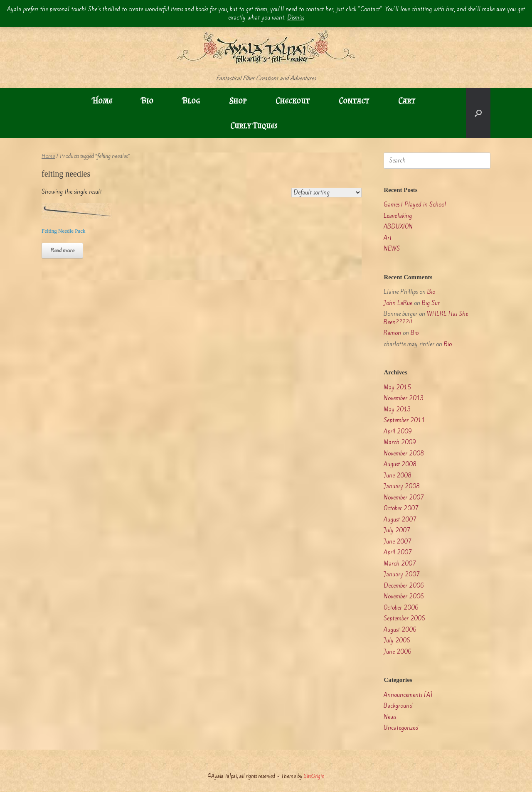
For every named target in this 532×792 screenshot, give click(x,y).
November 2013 (404, 398)
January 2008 (402, 486)
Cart (407, 101)
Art (388, 238)
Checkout (293, 101)
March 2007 (400, 564)
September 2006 (404, 619)
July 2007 (397, 530)
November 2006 (404, 596)
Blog (191, 101)
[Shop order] (326, 193)
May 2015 (397, 387)
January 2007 (402, 574)
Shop (238, 101)
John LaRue (398, 303)
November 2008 (404, 454)
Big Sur (431, 303)
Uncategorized (401, 728)
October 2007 (401, 508)
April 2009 (398, 432)
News (390, 717)
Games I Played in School (415, 205)
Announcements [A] (408, 695)
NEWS (392, 249)
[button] (478, 113)
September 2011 (404, 420)
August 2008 (400, 464)
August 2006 (400, 630)
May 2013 (397, 410)
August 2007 (400, 520)
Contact (354, 101)
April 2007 (398, 552)
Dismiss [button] (296, 18)
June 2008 (398, 476)
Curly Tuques (254, 125)
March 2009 (400, 442)
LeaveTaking (398, 216)
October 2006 (401, 608)
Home (102, 101)
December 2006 (404, 586)
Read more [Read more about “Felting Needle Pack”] (62, 250)
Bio (147, 101)
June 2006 (398, 652)
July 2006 (397, 641)
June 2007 (398, 542)
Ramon (392, 333)
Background (398, 706)
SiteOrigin (314, 776)
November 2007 (404, 498)
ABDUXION (398, 227)
